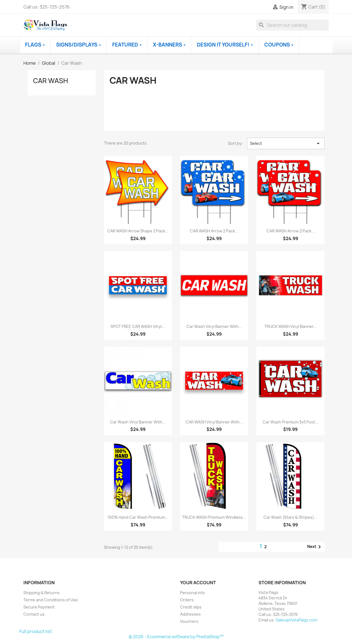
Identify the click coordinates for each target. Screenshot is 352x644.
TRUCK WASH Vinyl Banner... (291, 326)
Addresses (190, 614)
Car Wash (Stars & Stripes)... (290, 517)
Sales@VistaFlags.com (296, 620)
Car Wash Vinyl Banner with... (214, 326)
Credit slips (191, 607)
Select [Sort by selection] (286, 143)
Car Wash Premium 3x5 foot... (291, 422)
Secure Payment (39, 607)
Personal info (193, 593)
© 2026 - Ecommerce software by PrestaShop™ (176, 637)
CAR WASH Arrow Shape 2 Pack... (138, 231)
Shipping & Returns (42, 593)
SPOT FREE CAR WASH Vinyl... (138, 326)
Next (315, 547)
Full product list (36, 631)
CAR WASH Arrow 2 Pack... (214, 231)
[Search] (292, 25)
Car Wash (50, 81)
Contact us (34, 614)
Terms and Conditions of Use (51, 600)
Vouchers (189, 621)
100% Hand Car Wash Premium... (138, 517)
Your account (198, 583)
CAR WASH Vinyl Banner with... (214, 422)
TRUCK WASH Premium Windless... (214, 517)
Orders (187, 600)
